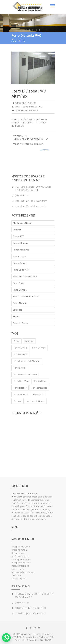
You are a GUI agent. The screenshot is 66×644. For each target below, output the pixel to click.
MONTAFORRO (29, 103)
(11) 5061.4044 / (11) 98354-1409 (31, 201)
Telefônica (16, 575)
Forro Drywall (19, 283)
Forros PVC (19, 236)
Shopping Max (18, 553)
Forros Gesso (20, 263)
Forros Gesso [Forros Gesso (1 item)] (41, 381)
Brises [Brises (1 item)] (16, 341)
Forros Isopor (20, 256)
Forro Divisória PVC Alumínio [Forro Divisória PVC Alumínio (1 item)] (27, 361)
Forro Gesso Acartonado (25, 276)
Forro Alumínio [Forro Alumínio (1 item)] (20, 348)
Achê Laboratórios (20, 556)
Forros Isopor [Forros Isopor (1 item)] (20, 388)
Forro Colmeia (20, 290)
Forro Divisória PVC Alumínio (28, 139)
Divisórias (18, 310)
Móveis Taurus (18, 569)
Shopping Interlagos (21, 547)
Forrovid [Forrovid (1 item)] (17, 401)
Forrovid (17, 230)
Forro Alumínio (20, 303)
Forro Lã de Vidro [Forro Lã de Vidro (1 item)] (21, 381)
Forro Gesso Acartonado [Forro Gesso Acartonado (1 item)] (25, 374)
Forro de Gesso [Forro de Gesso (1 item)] (21, 354)
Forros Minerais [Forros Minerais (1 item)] (21, 395)
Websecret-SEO (47, 637)
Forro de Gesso (20, 323)
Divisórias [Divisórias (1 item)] (29, 341)
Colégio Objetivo (19, 579)
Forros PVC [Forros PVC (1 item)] (39, 395)
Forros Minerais (20, 243)
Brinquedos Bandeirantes (23, 572)
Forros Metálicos (21, 250)
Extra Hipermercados (21, 559)
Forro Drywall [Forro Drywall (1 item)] (20, 368)
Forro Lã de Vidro (21, 270)
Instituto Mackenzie (20, 566)
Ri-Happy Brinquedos (21, 563)
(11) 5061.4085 (22, 195)
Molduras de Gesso (22, 223)
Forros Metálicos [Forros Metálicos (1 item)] (39, 388)
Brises (16, 317)
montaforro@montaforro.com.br (31, 206)
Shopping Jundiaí (19, 550)
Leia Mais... (45, 150)
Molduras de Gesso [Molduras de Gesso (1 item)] (35, 401)
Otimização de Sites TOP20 (39, 640)
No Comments (32, 111)
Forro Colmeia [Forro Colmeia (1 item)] (39, 348)
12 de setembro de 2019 (31, 107)
